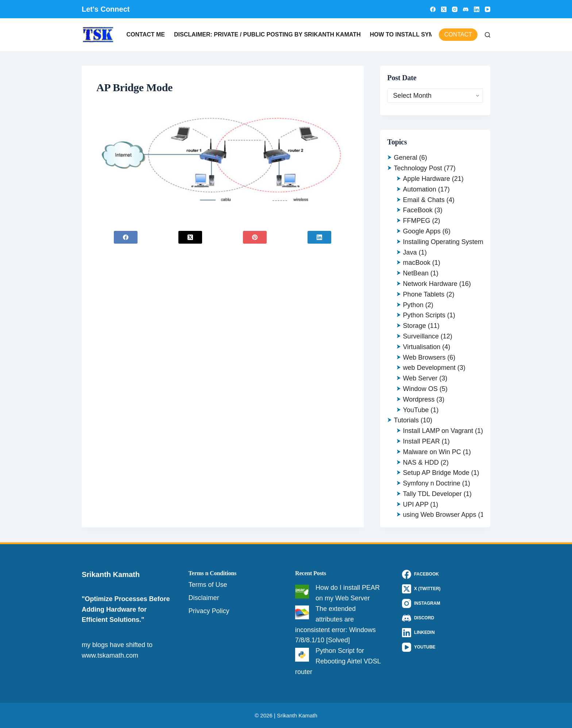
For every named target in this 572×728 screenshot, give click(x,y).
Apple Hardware (427, 179)
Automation (420, 189)
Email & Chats (424, 200)
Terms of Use (208, 585)
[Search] (488, 35)
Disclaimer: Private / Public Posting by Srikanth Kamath (267, 34)
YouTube (416, 410)
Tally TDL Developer (432, 494)
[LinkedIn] (477, 9)
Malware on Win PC (432, 452)
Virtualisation (422, 347)
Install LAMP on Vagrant (438, 431)
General (406, 158)
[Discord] (466, 9)
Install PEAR (422, 441)
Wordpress (419, 399)
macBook (417, 263)
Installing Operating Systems (445, 242)
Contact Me (146, 34)
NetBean (416, 273)
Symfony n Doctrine (432, 483)
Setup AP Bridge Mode (436, 473)
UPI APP (416, 504)
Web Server (420, 378)
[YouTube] (488, 9)
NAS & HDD (421, 462)
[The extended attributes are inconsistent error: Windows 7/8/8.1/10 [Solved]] (302, 612)
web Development (429, 368)
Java (410, 252)
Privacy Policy (209, 611)
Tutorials (406, 420)
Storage (415, 326)
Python (413, 305)
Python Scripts (424, 315)
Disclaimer (204, 598)
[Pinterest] (255, 237)
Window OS (420, 389)
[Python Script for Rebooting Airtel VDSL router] (302, 655)
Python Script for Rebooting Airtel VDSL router (338, 661)
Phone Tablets (424, 294)
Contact (458, 34)
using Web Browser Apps (440, 515)
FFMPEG (417, 221)
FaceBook (418, 210)
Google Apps (422, 231)
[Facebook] (433, 9)
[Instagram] (455, 9)
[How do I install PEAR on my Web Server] (302, 592)
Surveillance (421, 336)
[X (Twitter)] (444, 9)
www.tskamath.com (110, 655)
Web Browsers (424, 357)
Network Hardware (430, 284)
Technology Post (418, 168)
